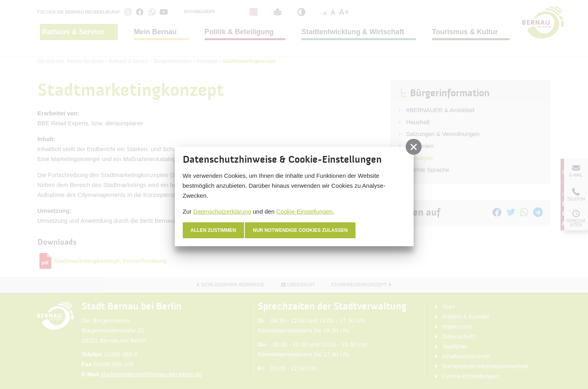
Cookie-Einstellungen (305, 211)
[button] (414, 147)
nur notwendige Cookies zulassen (300, 230)
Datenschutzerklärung (222, 211)
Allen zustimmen (214, 230)
